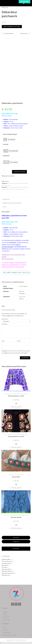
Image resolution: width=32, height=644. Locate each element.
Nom (4, 341)
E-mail (19, 341)
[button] (8, 176)
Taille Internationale (10, 134)
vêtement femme (20, 189)
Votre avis (5, 324)
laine (7, 189)
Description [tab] (6, 199)
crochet (10, 187)
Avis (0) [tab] (4, 207)
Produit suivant (24, 33)
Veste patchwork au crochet (16, 396)
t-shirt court (12, 189)
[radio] (5, 140)
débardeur (15, 187)
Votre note (5, 319)
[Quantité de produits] (3, 171)
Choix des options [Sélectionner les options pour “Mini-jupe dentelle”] (16, 528)
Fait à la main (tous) (13, 183)
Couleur (6, 144)
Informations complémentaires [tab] (12, 203)
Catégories (16, 541)
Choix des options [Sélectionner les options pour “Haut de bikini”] (16, 488)
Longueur (6, 156)
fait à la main (22, 187)
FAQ (4, 627)
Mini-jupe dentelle (16, 517)
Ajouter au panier (19, 172)
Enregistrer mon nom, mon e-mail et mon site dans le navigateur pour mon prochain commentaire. (16, 352)
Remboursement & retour (10, 635)
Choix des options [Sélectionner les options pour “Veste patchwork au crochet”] (16, 407)
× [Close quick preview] (0, 643)
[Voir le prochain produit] (29, 34)
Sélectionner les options (12, 27)
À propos (5, 630)
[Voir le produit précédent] (3, 34)
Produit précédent (9, 33)
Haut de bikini (16, 477)
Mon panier (6, 617)
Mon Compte (6, 620)
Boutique (16, 538)
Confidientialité (7, 633)
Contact (5, 615)
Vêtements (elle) (23, 183)
